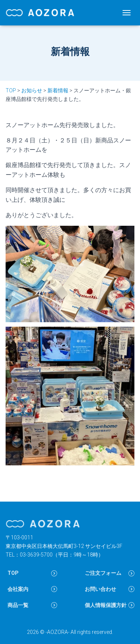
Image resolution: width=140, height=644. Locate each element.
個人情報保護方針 (106, 605)
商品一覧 (18, 605)
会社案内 (18, 589)
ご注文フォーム (103, 573)
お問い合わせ (100, 589)
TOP (13, 573)
